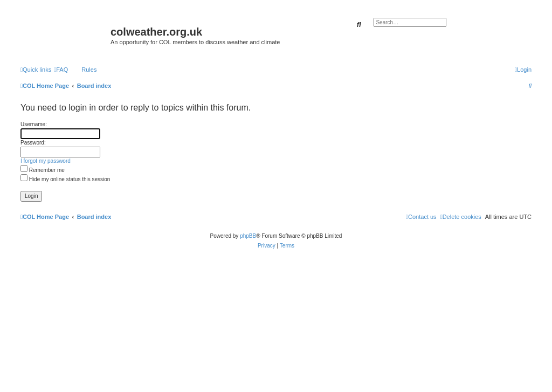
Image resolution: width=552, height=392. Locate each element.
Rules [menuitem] (89, 70)
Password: (33, 143)
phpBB (248, 236)
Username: (34, 124)
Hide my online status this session (65, 179)
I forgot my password (46, 161)
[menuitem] (61, 70)
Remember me (43, 170)
